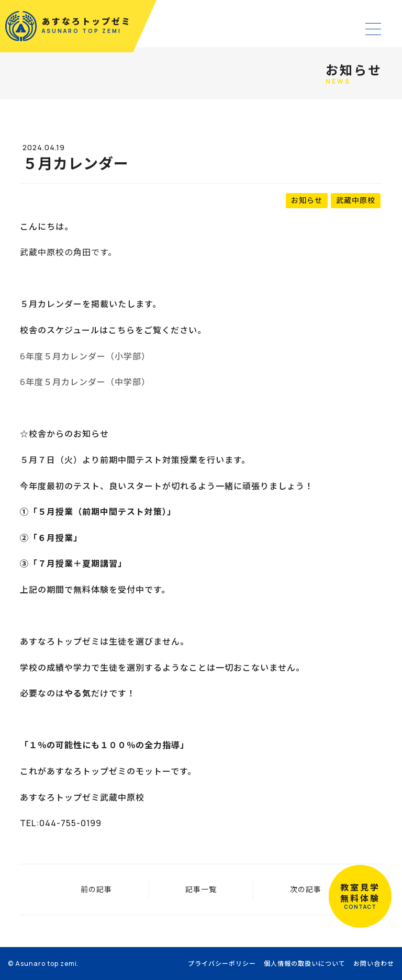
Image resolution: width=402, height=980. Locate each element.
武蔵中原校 (356, 200)
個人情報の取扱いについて (305, 964)
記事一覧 (201, 889)
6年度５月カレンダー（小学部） (85, 356)
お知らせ (307, 200)
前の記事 (96, 889)
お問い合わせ (374, 964)
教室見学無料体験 (360, 896)
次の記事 (306, 889)
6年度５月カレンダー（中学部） (85, 382)
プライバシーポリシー (222, 964)
